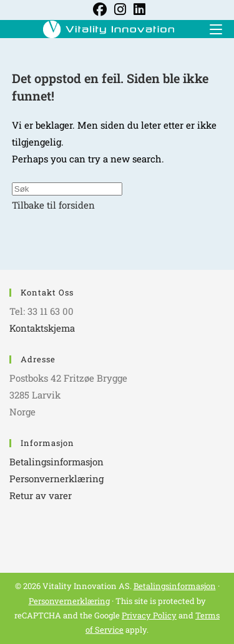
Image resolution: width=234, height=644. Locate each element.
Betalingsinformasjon (56, 462)
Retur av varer (41, 495)
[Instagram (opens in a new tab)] (120, 9)
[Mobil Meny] (211, 28)
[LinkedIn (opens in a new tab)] (138, 9)
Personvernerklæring (56, 478)
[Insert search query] (67, 189)
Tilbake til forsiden (53, 205)
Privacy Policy (149, 615)
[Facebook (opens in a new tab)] (100, 9)
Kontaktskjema (42, 328)
